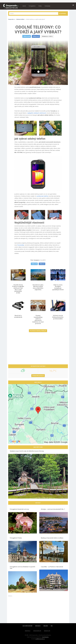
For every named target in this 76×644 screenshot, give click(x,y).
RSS (52, 626)
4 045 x (47, 36)
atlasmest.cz (28, 631)
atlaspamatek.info (37, 631)
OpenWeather (45, 637)
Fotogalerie (32, 6)
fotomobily (21, 245)
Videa (40, 6)
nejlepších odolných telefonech (37, 113)
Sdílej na (34, 264)
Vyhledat (63, 13)
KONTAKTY (38, 626)
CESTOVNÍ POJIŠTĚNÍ (27, 626)
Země (24, 6)
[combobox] (34, 13)
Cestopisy (47, 6)
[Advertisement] (38, 349)
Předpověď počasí (38, 376)
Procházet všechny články (38, 331)
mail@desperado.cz (40, 639)
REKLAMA (46, 626)
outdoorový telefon (42, 196)
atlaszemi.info (47, 631)
